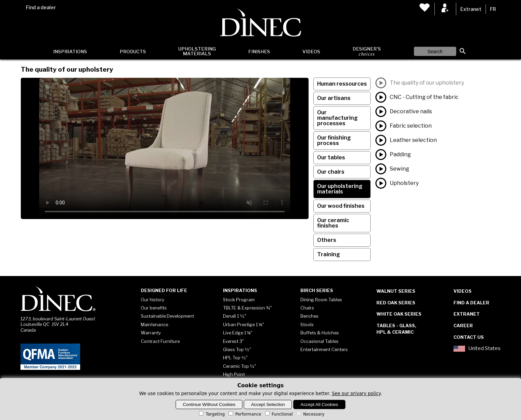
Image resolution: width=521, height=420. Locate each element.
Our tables (331, 157)
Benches (309, 316)
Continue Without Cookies (209, 404)
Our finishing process (334, 140)
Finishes (259, 52)
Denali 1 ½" (235, 316)
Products (133, 52)
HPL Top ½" (235, 358)
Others (327, 240)
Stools (307, 324)
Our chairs (331, 172)
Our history (153, 300)
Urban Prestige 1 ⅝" (244, 324)
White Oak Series (399, 314)
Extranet (471, 9)
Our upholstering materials (340, 189)
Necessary (310, 414)
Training (329, 254)
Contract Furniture (160, 341)
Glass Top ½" (237, 349)
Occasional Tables (319, 341)
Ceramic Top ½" (240, 366)
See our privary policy (356, 394)
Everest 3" (233, 341)
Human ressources (342, 84)
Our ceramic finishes (333, 223)
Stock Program (239, 300)
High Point (234, 374)
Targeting (211, 414)
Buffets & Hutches (320, 333)
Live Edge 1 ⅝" (238, 333)
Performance (244, 414)
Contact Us (469, 337)
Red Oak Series (396, 303)
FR (493, 9)
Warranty (151, 333)
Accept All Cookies (319, 404)
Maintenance (154, 324)
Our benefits (154, 308)
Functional (278, 414)
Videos (311, 52)
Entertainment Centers (324, 349)
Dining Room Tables (321, 300)
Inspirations (70, 52)
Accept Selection (268, 404)
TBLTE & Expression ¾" (247, 308)
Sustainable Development (167, 316)
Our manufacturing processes (337, 118)
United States (477, 349)
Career (463, 325)
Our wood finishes (341, 206)
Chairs (307, 308)
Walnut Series (396, 291)
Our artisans (334, 98)
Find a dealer (41, 8)
